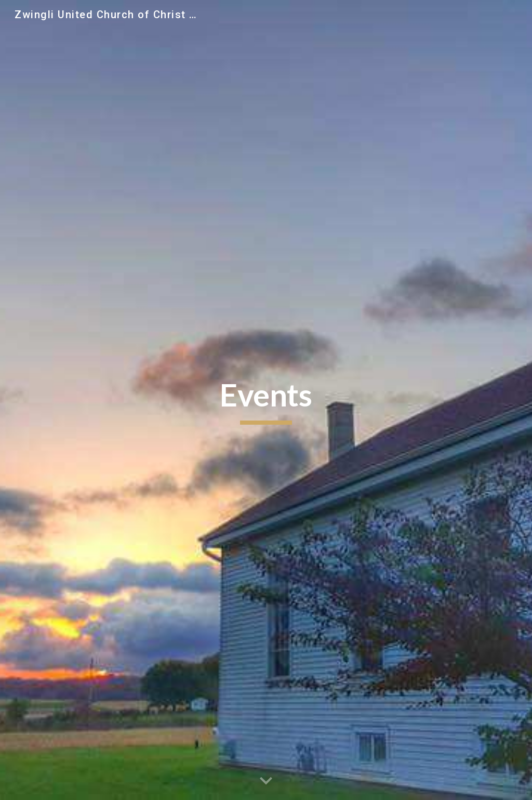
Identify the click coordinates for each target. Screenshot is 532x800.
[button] (266, 781)
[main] (266, 400)
